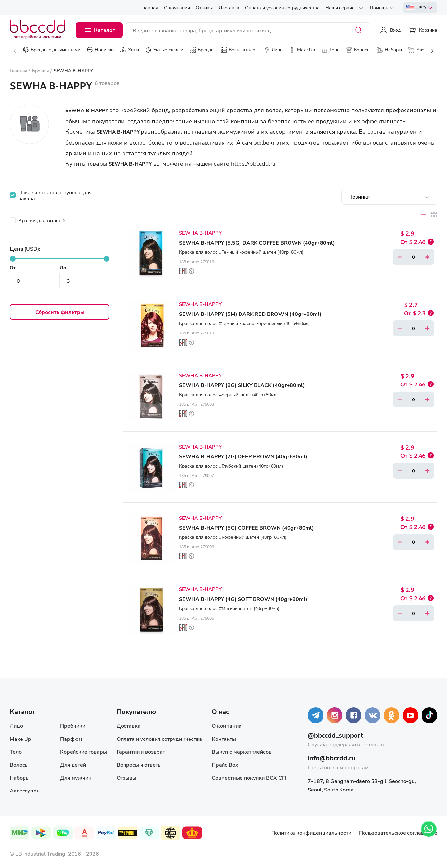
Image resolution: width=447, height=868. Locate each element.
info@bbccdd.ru (332, 758)
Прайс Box (225, 765)
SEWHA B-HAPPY (200, 233)
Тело (16, 751)
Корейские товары (83, 751)
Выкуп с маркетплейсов (242, 751)
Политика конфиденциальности (311, 833)
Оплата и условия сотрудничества (159, 739)
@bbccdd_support (336, 735)
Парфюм (71, 739)
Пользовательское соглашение (398, 833)
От (13, 268)
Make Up (20, 739)
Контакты (224, 739)
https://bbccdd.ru (253, 163)
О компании (227, 726)
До (63, 268)
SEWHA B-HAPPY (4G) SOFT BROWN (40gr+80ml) (243, 599)
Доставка (129, 726)
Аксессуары (25, 790)
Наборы (20, 778)
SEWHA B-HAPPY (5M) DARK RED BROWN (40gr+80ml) (250, 314)
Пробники (73, 726)
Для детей (73, 765)
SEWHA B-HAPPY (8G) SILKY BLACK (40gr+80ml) (242, 385)
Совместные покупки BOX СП (249, 778)
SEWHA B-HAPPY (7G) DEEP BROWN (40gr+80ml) (243, 456)
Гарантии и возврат (141, 751)
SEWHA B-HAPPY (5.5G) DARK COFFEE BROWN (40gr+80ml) (257, 242)
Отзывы (126, 778)
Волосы (19, 765)
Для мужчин (76, 778)
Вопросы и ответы (139, 765)
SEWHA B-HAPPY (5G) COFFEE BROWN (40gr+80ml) (247, 528)
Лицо (16, 726)
